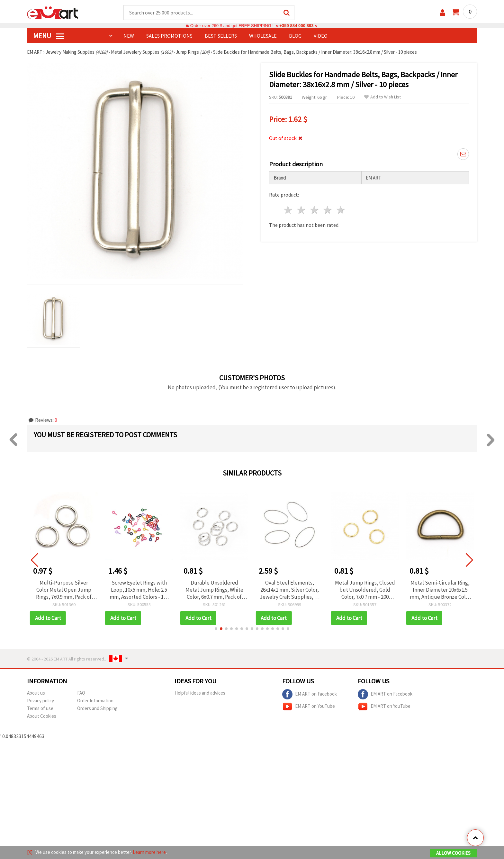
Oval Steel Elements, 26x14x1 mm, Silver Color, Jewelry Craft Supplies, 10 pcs (295, 590)
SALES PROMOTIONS (169, 36)
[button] (216, 629)
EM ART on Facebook (310, 694)
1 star (288, 210)
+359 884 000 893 (296, 26)
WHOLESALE (263, 36)
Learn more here (149, 852)
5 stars (341, 210)
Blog (295, 36)
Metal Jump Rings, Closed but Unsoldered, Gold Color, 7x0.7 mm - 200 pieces (370, 590)
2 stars (302, 210)
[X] (30, 852)
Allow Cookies (453, 853)
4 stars (328, 210)
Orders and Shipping (97, 708)
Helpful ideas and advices (200, 693)
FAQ (81, 693)
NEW (129, 36)
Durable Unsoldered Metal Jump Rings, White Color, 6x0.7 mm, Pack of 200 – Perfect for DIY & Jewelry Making (220, 590)
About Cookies (42, 716)
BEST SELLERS (221, 36)
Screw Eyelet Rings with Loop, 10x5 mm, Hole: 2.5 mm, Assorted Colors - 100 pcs (145, 590)
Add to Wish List (382, 97)
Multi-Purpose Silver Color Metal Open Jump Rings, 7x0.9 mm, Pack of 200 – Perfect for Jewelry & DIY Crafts (70, 590)
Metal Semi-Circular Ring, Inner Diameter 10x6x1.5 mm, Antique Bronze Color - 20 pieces (446, 590)
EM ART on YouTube (309, 707)
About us (36, 693)
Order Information (95, 701)
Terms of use (40, 708)
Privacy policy (40, 701)
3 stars (315, 210)
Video (321, 36)
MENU (49, 36)
